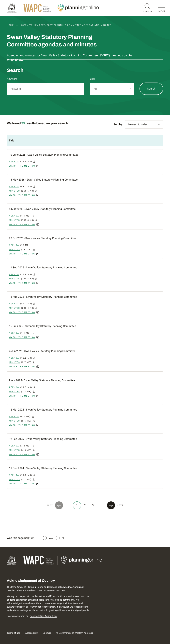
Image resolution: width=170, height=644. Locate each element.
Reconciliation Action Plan (43, 616)
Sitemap (47, 633)
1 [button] (77, 505)
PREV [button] (50, 505)
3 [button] (93, 505)
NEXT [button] (120, 505)
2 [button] (85, 505)
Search (151, 89)
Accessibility (31, 633)
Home (10, 25)
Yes (51, 538)
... (18, 25)
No (63, 538)
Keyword (12, 79)
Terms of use (13, 633)
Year (92, 79)
